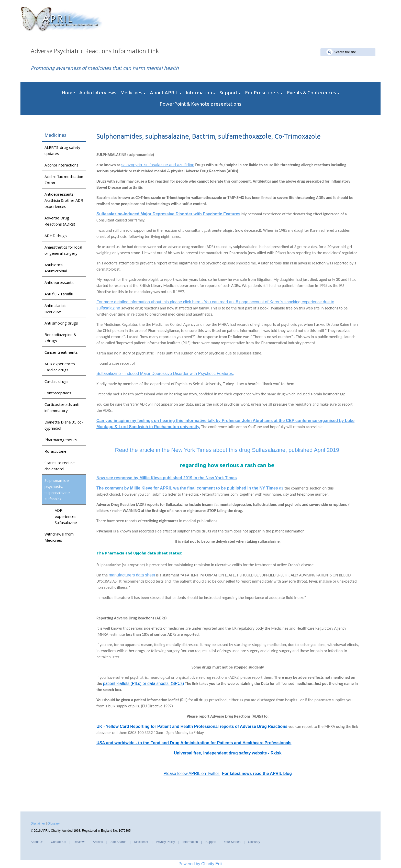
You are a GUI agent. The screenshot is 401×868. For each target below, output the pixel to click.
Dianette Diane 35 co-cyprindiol (64, 425)
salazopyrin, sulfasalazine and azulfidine (158, 165)
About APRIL (164, 93)
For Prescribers (262, 93)
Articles (98, 842)
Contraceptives (58, 393)
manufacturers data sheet (132, 575)
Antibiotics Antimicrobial (56, 268)
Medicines (131, 93)
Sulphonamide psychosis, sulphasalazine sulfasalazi (57, 489)
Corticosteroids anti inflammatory (62, 407)
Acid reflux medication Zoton (64, 180)
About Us (37, 842)
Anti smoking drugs (61, 323)
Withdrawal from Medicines (59, 537)
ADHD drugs (56, 236)
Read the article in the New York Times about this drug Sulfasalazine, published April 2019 (227, 450)
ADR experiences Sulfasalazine (66, 516)
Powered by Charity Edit (201, 864)
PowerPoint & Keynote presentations (201, 104)
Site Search (118, 842)
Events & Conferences (311, 93)
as (191, 488)
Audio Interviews (98, 93)
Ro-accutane (55, 451)
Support (229, 93)
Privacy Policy (165, 842)
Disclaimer (38, 824)
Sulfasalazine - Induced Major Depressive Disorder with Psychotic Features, (165, 374)
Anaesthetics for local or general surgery (63, 250)
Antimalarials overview (55, 308)
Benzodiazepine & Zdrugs (60, 338)
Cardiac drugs (57, 381)
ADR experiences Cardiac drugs (60, 367)
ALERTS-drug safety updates (62, 150)
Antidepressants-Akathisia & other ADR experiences (64, 200)
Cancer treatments (61, 352)
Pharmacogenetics (61, 440)
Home (68, 93)
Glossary (54, 824)
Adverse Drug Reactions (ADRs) (60, 221)
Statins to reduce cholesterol (60, 466)
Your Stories (232, 842)
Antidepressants (59, 282)
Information (199, 93)
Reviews (79, 842)
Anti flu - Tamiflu (59, 294)
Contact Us (58, 842)
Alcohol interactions (62, 165)
